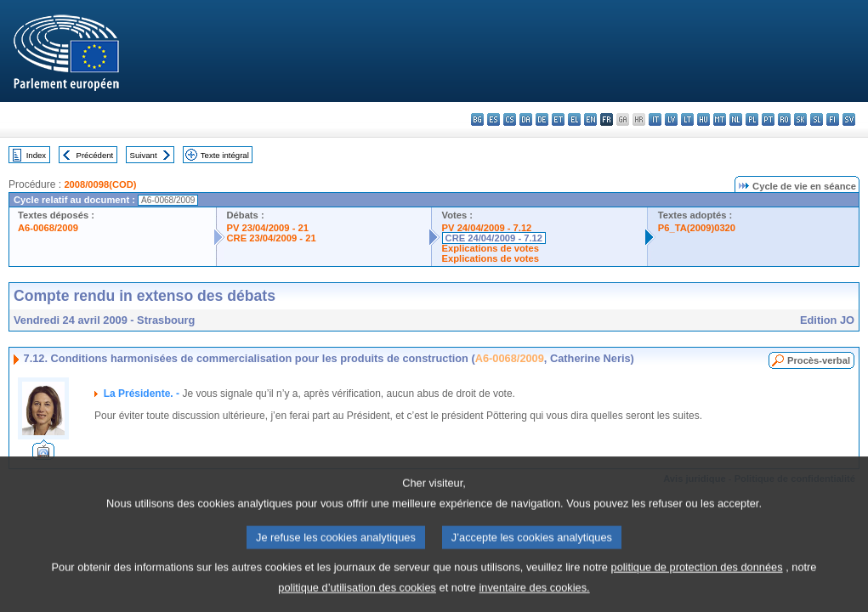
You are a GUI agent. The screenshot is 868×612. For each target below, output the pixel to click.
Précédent (95, 155)
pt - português (768, 119)
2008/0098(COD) (100, 184)
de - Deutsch (542, 119)
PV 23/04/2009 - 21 (268, 228)
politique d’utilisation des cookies (357, 600)
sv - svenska (849, 119)
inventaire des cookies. (535, 600)
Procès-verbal (819, 360)
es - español (494, 119)
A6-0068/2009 (48, 228)
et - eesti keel (558, 119)
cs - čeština (510, 119)
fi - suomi (833, 119)
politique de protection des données (697, 579)
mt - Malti (720, 119)
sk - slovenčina (800, 119)
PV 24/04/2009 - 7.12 (487, 228)
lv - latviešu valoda (671, 119)
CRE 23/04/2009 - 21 (272, 238)
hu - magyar (703, 119)
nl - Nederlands (736, 119)
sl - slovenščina (817, 119)
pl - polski (752, 119)
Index (36, 155)
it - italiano (655, 119)
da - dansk (526, 119)
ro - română (784, 119)
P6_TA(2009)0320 (697, 228)
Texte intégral (225, 155)
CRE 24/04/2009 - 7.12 (494, 238)
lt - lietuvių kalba (687, 119)
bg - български (477, 119)
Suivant (144, 155)
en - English (590, 119)
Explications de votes (491, 248)
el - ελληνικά (574, 119)
